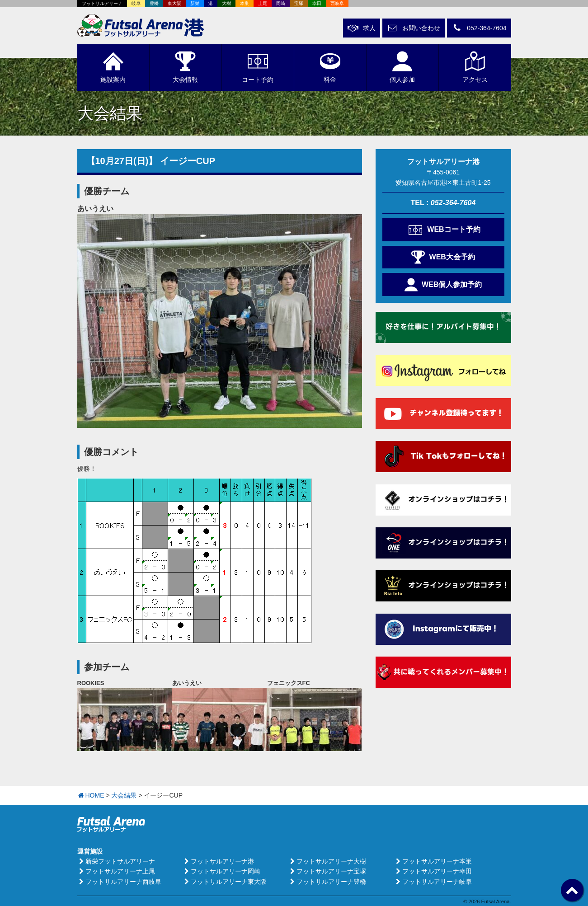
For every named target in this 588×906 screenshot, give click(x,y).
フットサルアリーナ (102, 3)
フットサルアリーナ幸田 (433, 871)
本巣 (245, 3)
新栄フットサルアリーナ (116, 861)
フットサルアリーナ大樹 (327, 861)
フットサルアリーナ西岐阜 (119, 882)
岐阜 (136, 3)
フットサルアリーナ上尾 (116, 871)
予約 (258, 67)
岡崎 (281, 3)
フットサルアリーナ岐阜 (433, 882)
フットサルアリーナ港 (218, 861)
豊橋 (154, 3)
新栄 (195, 3)
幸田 (317, 3)
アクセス (475, 67)
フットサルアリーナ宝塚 (327, 871)
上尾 (263, 3)
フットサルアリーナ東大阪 (225, 882)
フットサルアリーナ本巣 (433, 861)
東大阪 (174, 3)
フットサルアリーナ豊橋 (327, 882)
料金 (330, 67)
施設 (113, 67)
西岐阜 (337, 3)
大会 (185, 67)
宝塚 (299, 3)
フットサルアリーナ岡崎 (221, 871)
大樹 (226, 3)
